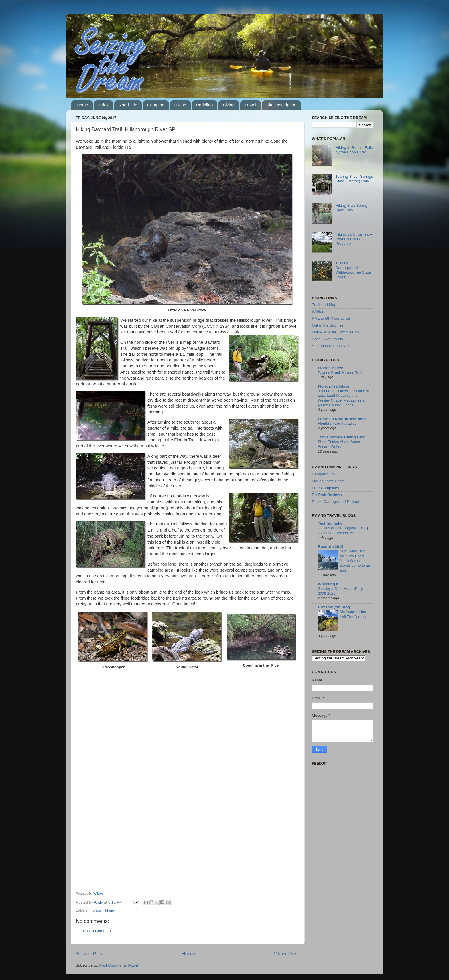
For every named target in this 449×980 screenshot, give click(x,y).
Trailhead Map (324, 305)
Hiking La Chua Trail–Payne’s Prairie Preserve (354, 239)
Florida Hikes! (331, 368)
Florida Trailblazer (334, 386)
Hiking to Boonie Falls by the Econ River (354, 150)
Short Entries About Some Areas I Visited (339, 444)
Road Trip (128, 105)
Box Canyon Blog (334, 607)
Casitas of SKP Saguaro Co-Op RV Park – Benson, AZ (343, 530)
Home (82, 105)
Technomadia (330, 523)
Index (104, 105)
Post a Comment (98, 931)
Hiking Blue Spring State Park (351, 208)
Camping (156, 105)
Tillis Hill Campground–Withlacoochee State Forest (353, 270)
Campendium (323, 474)
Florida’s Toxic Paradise (337, 423)
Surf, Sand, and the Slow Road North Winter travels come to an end (355, 561)
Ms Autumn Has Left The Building (354, 614)
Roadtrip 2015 (331, 547)
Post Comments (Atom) (119, 965)
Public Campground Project (335, 502)
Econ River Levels (327, 339)
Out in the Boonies (328, 325)
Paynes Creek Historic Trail (340, 373)
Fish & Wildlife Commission (335, 332)
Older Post (286, 954)
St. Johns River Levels (331, 346)
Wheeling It (328, 584)
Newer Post (90, 954)
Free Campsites (325, 488)
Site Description (281, 105)
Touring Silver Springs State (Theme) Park (354, 179)
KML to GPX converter (331, 318)
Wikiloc (98, 894)
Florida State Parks (328, 481)
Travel (250, 105)
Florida (95, 910)
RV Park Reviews (327, 495)
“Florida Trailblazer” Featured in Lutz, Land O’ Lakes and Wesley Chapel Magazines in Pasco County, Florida (343, 398)
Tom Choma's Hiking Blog (342, 437)
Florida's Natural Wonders (342, 419)
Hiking (180, 105)
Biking (229, 105)
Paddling (204, 105)
